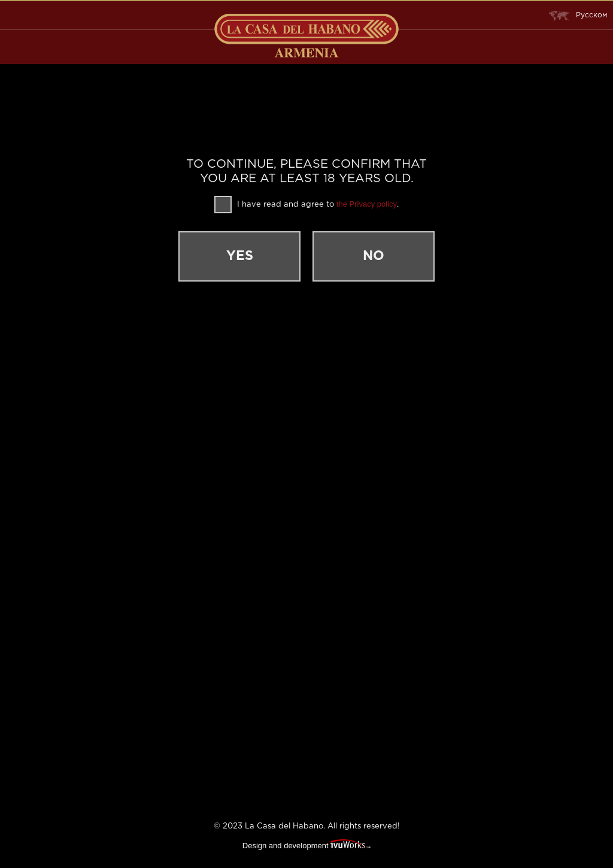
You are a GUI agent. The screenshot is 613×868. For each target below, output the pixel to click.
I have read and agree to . (306, 205)
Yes (240, 256)
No (374, 256)
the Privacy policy (367, 204)
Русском (578, 16)
